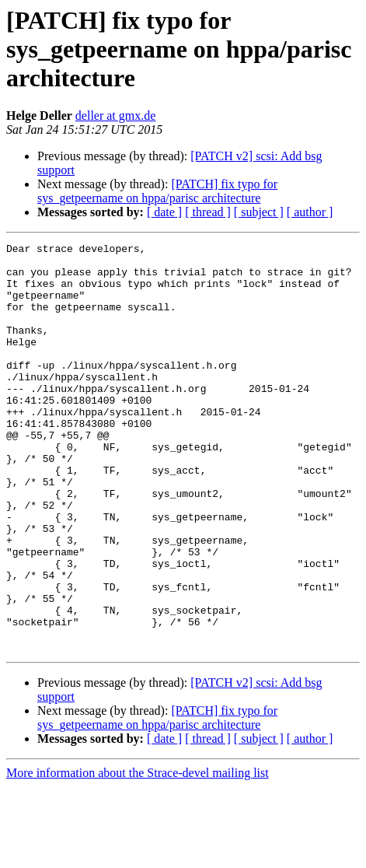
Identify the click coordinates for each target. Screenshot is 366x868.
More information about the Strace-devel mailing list (138, 854)
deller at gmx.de (116, 115)
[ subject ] (259, 212)
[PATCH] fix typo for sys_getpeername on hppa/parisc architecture (157, 191)
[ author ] (310, 212)
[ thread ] (208, 212)
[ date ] (164, 212)
